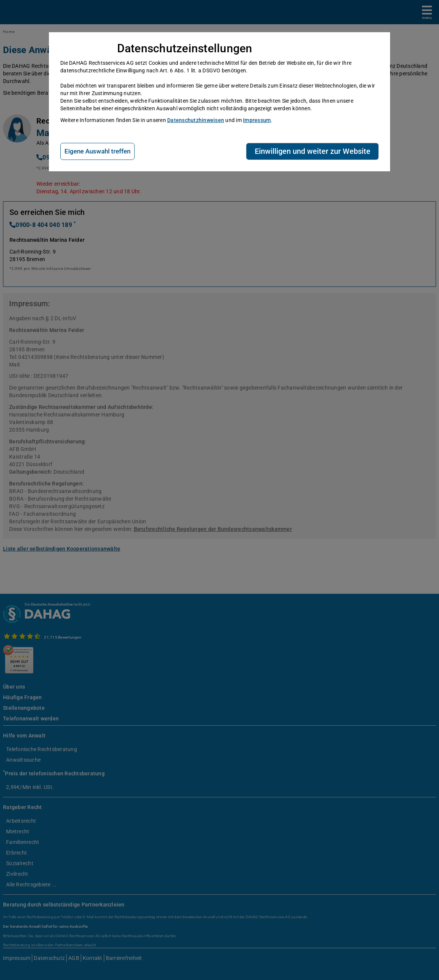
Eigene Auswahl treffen (97, 151)
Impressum (257, 120)
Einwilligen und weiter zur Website (313, 151)
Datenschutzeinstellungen (185, 48)
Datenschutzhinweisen (196, 120)
